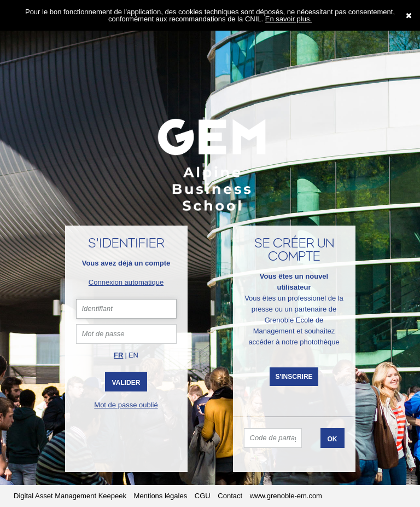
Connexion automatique (126, 282)
